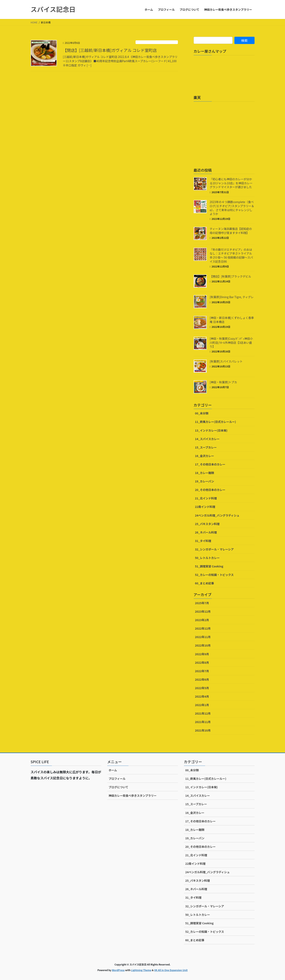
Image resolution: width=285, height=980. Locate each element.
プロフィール (117, 779)
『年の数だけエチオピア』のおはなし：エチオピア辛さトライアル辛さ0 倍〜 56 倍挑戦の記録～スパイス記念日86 (231, 255)
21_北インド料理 (206, 498)
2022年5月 (202, 688)
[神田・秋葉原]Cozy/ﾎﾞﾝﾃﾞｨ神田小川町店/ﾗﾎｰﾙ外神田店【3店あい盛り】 (231, 342)
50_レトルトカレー (207, 558)
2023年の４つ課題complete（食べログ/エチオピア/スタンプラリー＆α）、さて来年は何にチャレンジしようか (232, 208)
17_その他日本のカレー (210, 464)
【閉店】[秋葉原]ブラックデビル (230, 276)
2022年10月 (203, 645)
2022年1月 (202, 705)
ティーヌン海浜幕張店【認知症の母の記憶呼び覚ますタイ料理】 (231, 231)
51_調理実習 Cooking (209, 566)
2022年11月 (203, 637)
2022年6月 (202, 679)
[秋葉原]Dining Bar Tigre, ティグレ (232, 297)
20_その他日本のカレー (210, 490)
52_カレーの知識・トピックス (214, 575)
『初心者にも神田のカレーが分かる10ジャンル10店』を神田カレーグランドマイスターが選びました (231, 183)
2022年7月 (202, 671)
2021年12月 (203, 713)
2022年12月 (203, 628)
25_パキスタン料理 (207, 524)
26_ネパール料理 (206, 532)
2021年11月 (203, 722)
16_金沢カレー (205, 456)
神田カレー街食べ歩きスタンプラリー (133, 796)
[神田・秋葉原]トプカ (223, 382)
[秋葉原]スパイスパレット (226, 361)
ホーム (113, 770)
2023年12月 (203, 611)
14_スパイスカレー (207, 439)
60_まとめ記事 (205, 583)
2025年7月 (202, 603)
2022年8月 (202, 662)
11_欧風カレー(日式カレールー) (157, 42)
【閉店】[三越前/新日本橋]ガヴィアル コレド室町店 (110, 50)
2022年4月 (202, 696)
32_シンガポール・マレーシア (214, 549)
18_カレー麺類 (205, 473)
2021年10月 (203, 730)
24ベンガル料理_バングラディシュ (217, 515)
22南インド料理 (205, 507)
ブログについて (119, 787)
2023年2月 (202, 620)
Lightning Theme (141, 970)
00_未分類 (202, 413)
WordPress (118, 970)
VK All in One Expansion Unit (171, 970)
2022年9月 (202, 654)
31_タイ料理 (203, 541)
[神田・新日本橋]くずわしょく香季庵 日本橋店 (232, 320)
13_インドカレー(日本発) (211, 430)
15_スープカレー (206, 447)
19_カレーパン (205, 481)
